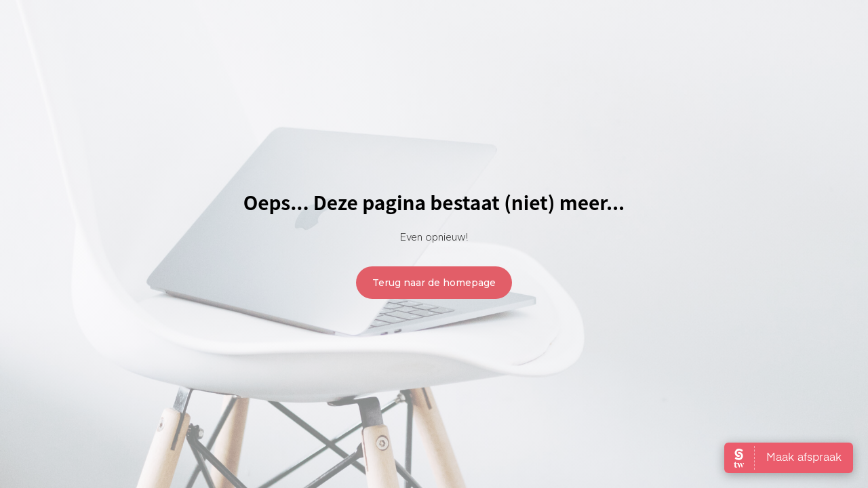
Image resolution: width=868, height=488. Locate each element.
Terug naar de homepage (434, 283)
